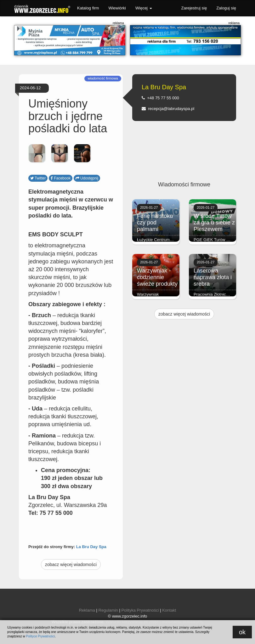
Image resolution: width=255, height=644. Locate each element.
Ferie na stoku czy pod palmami (155, 223)
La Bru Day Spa (91, 547)
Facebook (61, 178)
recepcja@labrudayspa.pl (168, 109)
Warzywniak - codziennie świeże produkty (157, 277)
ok (242, 632)
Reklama (87, 610)
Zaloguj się (226, 8)
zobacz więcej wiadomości (71, 564)
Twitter (38, 178)
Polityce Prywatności (40, 636)
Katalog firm (88, 8)
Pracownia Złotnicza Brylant (219, 294)
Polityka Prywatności (140, 610)
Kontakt (169, 610)
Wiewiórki (117, 8)
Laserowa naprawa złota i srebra (213, 277)
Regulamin (108, 610)
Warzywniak (148, 294)
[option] (37, 153)
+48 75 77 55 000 (160, 98)
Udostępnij (87, 178)
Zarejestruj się (194, 8)
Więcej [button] (144, 8)
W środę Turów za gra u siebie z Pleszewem (214, 223)
